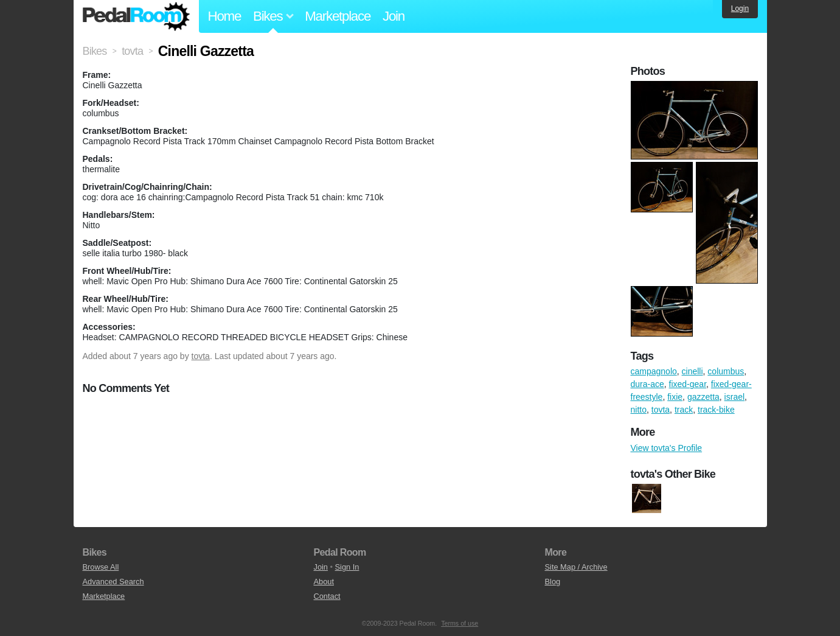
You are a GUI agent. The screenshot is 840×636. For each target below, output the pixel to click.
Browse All (101, 567)
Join (394, 16)
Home (225, 16)
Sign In (347, 567)
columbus (726, 371)
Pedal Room (136, 16)
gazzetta (703, 397)
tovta (201, 356)
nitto (639, 410)
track (684, 410)
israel (734, 397)
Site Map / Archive (576, 567)
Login (740, 9)
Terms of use (460, 623)
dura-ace (647, 384)
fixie (675, 397)
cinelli (692, 371)
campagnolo (654, 371)
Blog (553, 582)
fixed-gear (688, 384)
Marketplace (338, 16)
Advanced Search (113, 582)
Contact (327, 596)
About (324, 582)
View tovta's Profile (667, 448)
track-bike (716, 410)
